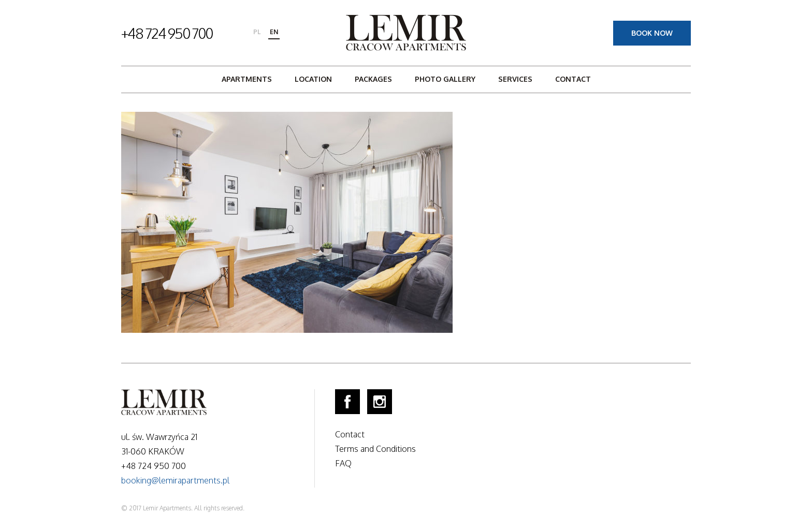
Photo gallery (445, 79)
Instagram (380, 402)
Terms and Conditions (375, 449)
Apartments (247, 79)
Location (313, 79)
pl (257, 32)
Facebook (347, 402)
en (274, 32)
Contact (573, 79)
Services (515, 79)
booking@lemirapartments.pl (175, 480)
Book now (652, 33)
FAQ (343, 463)
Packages (373, 79)
